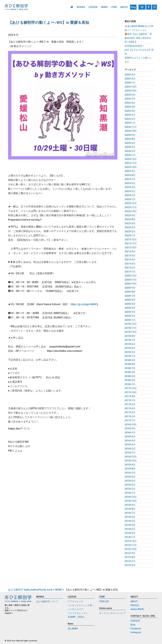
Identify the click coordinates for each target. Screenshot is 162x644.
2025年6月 (130, 103)
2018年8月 (130, 364)
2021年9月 (130, 252)
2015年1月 (130, 493)
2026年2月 (130, 79)
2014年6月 (130, 517)
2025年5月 (130, 107)
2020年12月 (131, 276)
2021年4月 (130, 260)
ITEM (114, 7)
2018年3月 (130, 376)
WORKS (81, 7)
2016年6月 (130, 436)
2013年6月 (130, 565)
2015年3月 (130, 485)
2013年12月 (131, 541)
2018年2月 (130, 380)
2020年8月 (130, 292)
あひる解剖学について (47, 602)
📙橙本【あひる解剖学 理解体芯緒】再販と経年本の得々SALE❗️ (138, 38)
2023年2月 (130, 195)
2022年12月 (131, 203)
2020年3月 (130, 312)
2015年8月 (130, 469)
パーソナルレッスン (78, 613)
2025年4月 (130, 111)
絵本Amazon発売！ (135, 46)
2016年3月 (130, 445)
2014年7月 (130, 513)
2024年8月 (130, 139)
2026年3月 (130, 75)
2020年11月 (131, 280)
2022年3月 (130, 227)
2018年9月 (130, 360)
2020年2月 (130, 316)
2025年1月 (130, 123)
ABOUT (124, 7)
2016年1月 (130, 453)
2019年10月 (131, 332)
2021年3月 (130, 264)
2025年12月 (131, 87)
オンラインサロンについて (112, 613)
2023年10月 (131, 167)
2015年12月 (131, 457)
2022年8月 (130, 219)
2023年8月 (130, 175)
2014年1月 (130, 537)
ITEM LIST (104, 602)
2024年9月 (130, 135)
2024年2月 (130, 151)
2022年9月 (130, 215)
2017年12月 (131, 388)
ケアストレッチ (75, 602)
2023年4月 (130, 187)
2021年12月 (131, 240)
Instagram (136, 632)
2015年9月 (130, 465)
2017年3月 (130, 412)
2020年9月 (130, 288)
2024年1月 (130, 155)
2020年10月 (131, 284)
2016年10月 (131, 424)
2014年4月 (130, 525)
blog (133, 7)
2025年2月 (130, 119)
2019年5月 (130, 348)
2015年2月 (130, 489)
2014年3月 (130, 529)
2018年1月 (130, 384)
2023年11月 (131, 163)
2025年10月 (131, 91)
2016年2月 (130, 449)
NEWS (104, 7)
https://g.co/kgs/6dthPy (84, 304)
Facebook (136, 629)
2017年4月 (130, 408)
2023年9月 (130, 171)
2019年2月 (130, 352)
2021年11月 (131, 243)
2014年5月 (130, 521)
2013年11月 (131, 545)
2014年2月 (130, 533)
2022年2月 (130, 231)
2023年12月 (131, 159)
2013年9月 (130, 553)
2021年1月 (130, 272)
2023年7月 (130, 179)
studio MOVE (137, 609)
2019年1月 (130, 356)
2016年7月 (130, 433)
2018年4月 (130, 372)
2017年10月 (131, 392)
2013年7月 (130, 561)
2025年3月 (130, 115)
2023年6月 (130, 183)
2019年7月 (130, 340)
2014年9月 (130, 505)
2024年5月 (130, 147)
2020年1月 (130, 320)
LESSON (93, 7)
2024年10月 (131, 131)
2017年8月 (130, 396)
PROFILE (135, 605)
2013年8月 (130, 557)
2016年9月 (130, 428)
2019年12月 (131, 324)
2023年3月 (130, 191)
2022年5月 (130, 223)
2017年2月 (130, 416)
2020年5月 (130, 304)
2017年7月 (130, 400)
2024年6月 (130, 143)
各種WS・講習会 (76, 617)
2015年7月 (130, 473)
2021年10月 (131, 248)
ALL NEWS (73, 629)
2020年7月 (130, 296)
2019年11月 (131, 328)
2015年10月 (131, 461)
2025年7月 (130, 99)
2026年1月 (130, 83)
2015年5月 (130, 481)
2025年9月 (130, 95)
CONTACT (135, 621)
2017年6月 (130, 404)
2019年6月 (130, 344)
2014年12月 (131, 497)
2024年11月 (131, 127)
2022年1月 (130, 235)
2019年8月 (130, 336)
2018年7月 (130, 368)
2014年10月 (131, 501)
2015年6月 (130, 477)
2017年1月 (130, 420)
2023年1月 (130, 199)
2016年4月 (130, 441)
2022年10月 (131, 211)
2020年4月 (130, 308)
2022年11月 (131, 207)
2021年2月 (130, 268)
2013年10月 (131, 549)
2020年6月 (130, 300)
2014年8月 (130, 509)
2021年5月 (130, 256)
